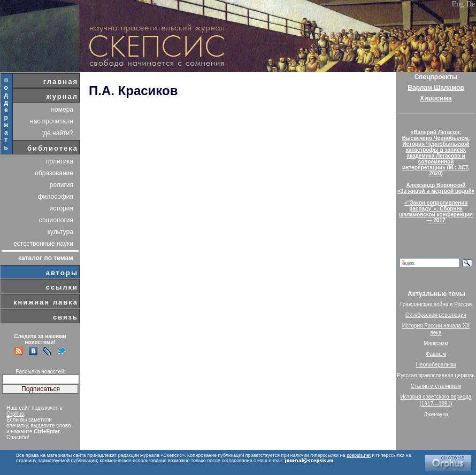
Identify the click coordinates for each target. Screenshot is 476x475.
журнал (62, 96)
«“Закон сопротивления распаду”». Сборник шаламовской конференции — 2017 (436, 212)
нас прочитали (52, 121)
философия (56, 197)
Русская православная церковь (436, 375)
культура (60, 232)
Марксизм (436, 343)
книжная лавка (46, 302)
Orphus (15, 414)
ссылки (62, 287)
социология (56, 220)
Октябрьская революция (436, 315)
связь (66, 317)
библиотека (53, 148)
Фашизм (436, 354)
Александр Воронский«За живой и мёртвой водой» (436, 188)
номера (62, 110)
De (471, 4)
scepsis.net (359, 455)
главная (61, 81)
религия (62, 185)
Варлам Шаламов (436, 88)
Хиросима (436, 98)
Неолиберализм (436, 365)
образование (54, 173)
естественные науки (43, 244)
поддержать (7, 114)
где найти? (57, 133)
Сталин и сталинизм (436, 386)
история (61, 208)
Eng (458, 4)
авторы (62, 273)
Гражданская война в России (436, 304)
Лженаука (436, 414)
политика (60, 161)
